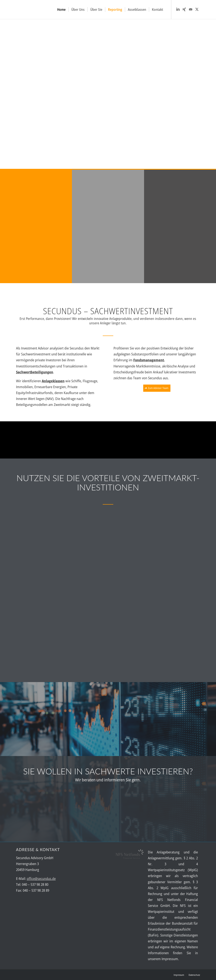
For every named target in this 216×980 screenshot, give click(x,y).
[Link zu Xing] (184, 9)
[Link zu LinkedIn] (178, 9)
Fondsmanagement (149, 360)
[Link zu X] (197, 9)
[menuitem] (61, 10)
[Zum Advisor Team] (157, 388)
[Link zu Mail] (190, 9)
